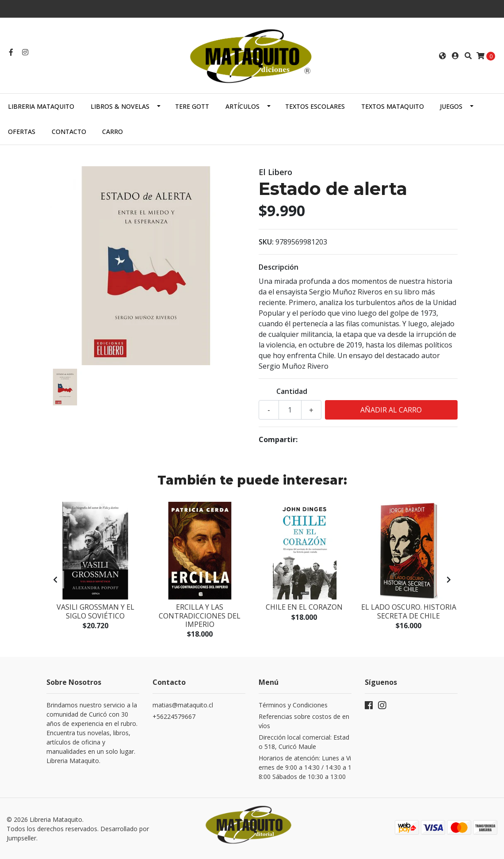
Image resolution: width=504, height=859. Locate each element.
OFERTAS (22, 132)
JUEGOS (451, 106)
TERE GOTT (192, 106)
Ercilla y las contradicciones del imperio (200, 615)
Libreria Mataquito (41, 106)
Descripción (279, 267)
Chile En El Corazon (304, 607)
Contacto (69, 132)
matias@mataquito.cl (183, 705)
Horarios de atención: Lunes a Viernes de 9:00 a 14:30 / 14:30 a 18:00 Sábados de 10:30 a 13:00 (305, 767)
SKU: (266, 242)
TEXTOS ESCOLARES (315, 106)
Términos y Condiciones (293, 705)
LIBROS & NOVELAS (120, 106)
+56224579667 (174, 716)
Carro (113, 132)
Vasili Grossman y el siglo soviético (95, 611)
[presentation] (55, 580)
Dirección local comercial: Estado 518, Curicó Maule (304, 742)
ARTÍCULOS (242, 106)
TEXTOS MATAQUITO (393, 106)
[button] (443, 56)
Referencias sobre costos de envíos (304, 721)
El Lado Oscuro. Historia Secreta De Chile (409, 611)
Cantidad (292, 391)
